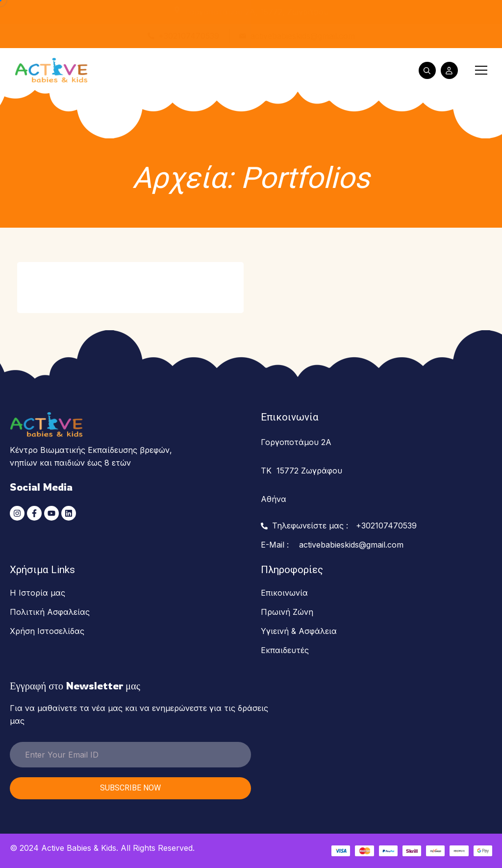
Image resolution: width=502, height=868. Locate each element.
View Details (193, 278)
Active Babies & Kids (79, 848)
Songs (47, 270)
